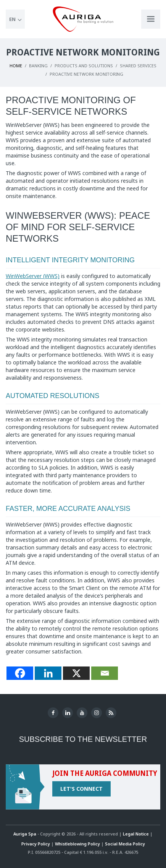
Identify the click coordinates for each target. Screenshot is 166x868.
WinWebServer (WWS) (33, 276)
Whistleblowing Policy (77, 844)
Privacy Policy (36, 844)
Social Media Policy (125, 844)
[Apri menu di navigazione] (151, 19)
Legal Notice (136, 834)
